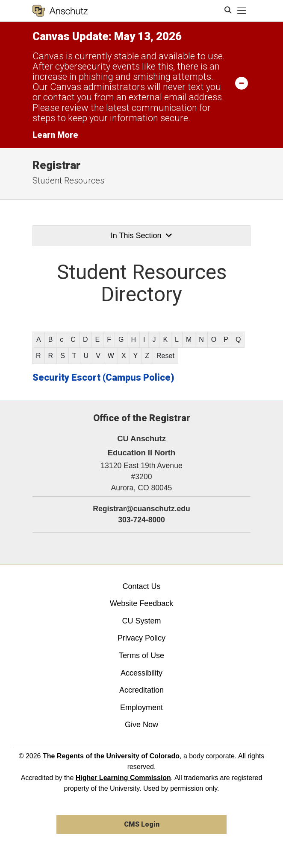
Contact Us (141, 586)
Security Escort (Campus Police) (103, 377)
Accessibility (141, 673)
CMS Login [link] (142, 824)
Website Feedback (142, 603)
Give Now (141, 725)
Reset (165, 356)
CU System (141, 621)
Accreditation (141, 690)
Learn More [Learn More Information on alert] (55, 135)
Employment (141, 708)
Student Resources (68, 181)
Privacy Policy (141, 638)
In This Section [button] (141, 236)
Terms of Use (141, 655)
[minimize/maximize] (242, 83)
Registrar (56, 165)
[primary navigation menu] (242, 11)
